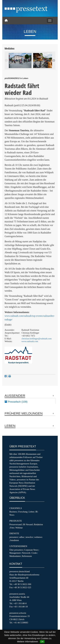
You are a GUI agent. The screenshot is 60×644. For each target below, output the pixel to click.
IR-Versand (28, 524)
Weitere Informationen (27, 642)
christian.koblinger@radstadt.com (37, 339)
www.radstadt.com (30, 341)
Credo (34, 553)
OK (42, 642)
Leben (31, 512)
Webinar (19, 528)
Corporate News (31, 550)
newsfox (29, 537)
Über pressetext (16, 550)
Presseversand (15, 524)
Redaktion (38, 524)
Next (54, 61)
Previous (6, 61)
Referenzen (27, 556)
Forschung (23, 512)
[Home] (6, 21)
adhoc (22, 537)
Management (15, 553)
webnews (38, 537)
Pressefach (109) (16, 402)
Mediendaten (15, 556)
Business (13, 512)
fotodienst (15, 540)
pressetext (14, 537)
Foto (12, 528)
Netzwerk (26, 553)
